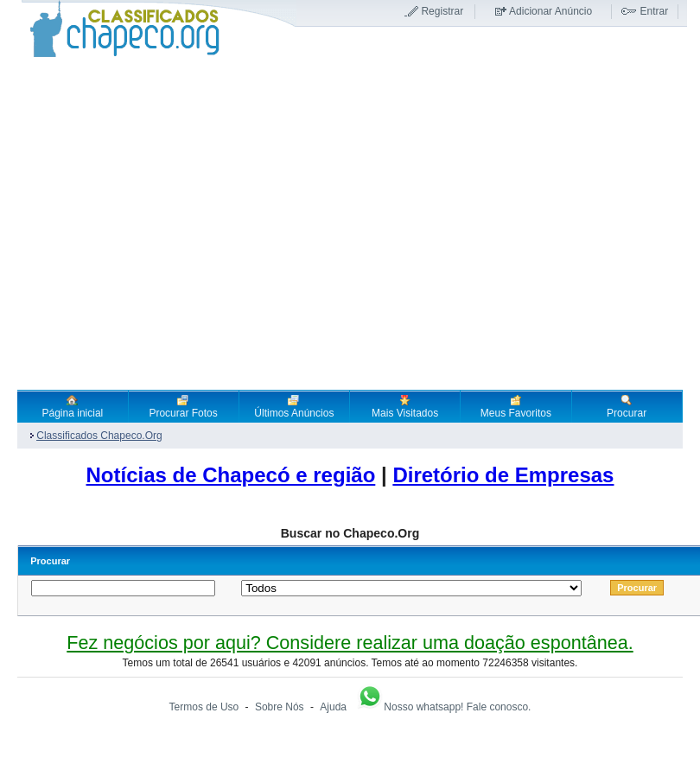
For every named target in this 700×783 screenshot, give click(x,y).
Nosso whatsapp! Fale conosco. (443, 707)
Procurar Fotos (183, 406)
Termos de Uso (204, 707)
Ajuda (333, 707)
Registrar (442, 11)
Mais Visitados (405, 406)
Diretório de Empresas (503, 475)
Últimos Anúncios (294, 406)
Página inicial (73, 406)
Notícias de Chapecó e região (231, 475)
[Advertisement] (162, 223)
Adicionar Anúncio (550, 11)
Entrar (654, 11)
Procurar (627, 406)
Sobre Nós (280, 707)
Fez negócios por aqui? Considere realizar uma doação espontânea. (350, 643)
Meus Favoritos (516, 406)
